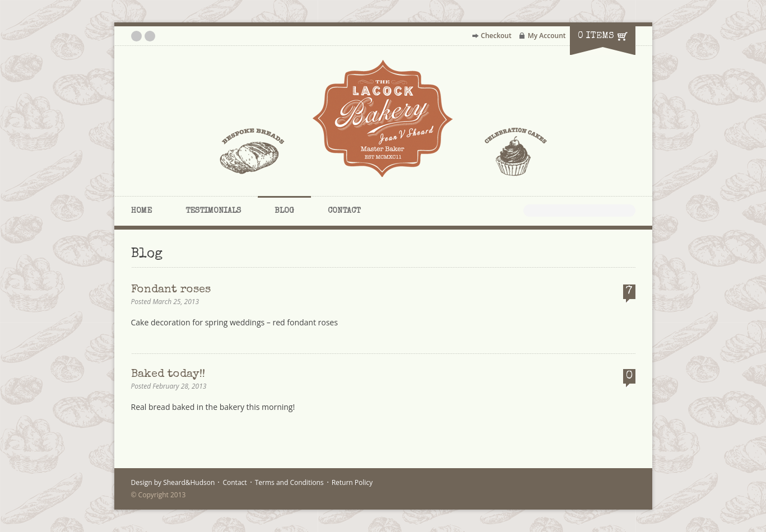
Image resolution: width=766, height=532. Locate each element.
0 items (596, 36)
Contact (344, 211)
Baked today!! (168, 375)
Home (141, 211)
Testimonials (213, 211)
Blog (284, 211)
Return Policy (352, 482)
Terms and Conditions (289, 482)
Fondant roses (171, 290)
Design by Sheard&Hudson (173, 482)
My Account (547, 36)
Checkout (496, 36)
